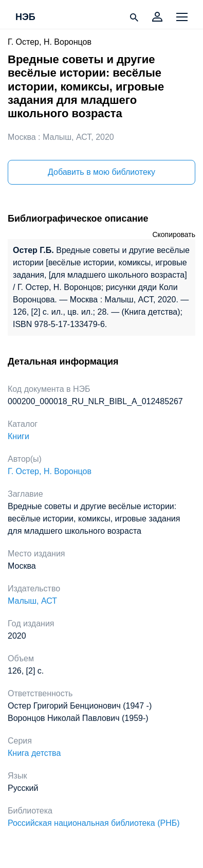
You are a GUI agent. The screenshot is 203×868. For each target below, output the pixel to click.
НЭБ (25, 17)
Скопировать (174, 234)
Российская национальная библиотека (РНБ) (94, 823)
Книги (19, 436)
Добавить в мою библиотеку (101, 172)
